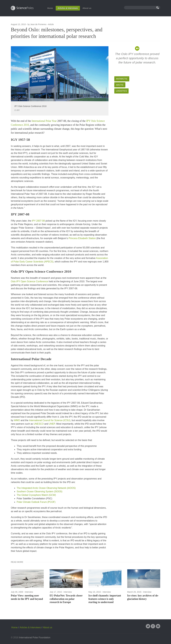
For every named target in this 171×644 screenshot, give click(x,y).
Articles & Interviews (68, 8)
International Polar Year (44, 121)
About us (87, 8)
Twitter (148, 626)
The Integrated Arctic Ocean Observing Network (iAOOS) (46, 488)
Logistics (122, 91)
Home (50, 8)
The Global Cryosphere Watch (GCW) (36, 495)
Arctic (120, 85)
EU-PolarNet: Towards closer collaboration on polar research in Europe (66, 599)
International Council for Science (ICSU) (50, 420)
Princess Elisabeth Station (82, 238)
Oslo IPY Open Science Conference (29, 281)
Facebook (153, 626)
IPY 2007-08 (38, 221)
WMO (17, 420)
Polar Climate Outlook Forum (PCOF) (36, 502)
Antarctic (122, 79)
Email (158, 626)
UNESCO (39, 424)
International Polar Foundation (35, 638)
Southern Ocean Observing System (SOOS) (39, 491)
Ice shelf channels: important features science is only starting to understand (105, 599)
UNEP (52, 424)
